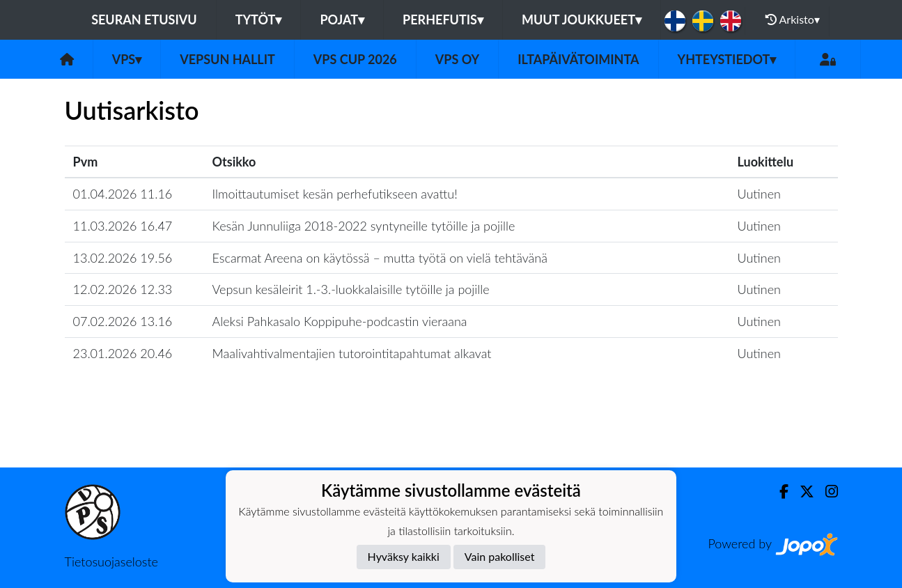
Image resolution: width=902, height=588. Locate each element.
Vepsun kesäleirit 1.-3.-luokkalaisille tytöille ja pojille (351, 289)
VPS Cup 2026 (355, 59)
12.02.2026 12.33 (123, 289)
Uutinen (759, 194)
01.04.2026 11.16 (123, 194)
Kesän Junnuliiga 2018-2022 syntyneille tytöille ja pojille (364, 226)
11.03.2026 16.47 (123, 226)
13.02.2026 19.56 (123, 258)
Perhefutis (443, 20)
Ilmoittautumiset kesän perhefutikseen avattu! (335, 194)
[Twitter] (801, 492)
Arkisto (793, 20)
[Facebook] (778, 492)
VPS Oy (457, 59)
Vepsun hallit (227, 59)
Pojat (342, 20)
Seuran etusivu (144, 20)
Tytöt (259, 20)
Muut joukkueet (582, 20)
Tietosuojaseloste (111, 562)
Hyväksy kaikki (404, 556)
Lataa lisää (451, 437)
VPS (127, 59)
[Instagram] (826, 492)
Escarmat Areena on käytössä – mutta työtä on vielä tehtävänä (380, 258)
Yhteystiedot (727, 59)
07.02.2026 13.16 (123, 321)
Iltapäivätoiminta (578, 59)
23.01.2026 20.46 (123, 353)
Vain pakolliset (500, 556)
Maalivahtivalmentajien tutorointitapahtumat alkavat (352, 353)
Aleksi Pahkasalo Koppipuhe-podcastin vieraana (340, 321)
